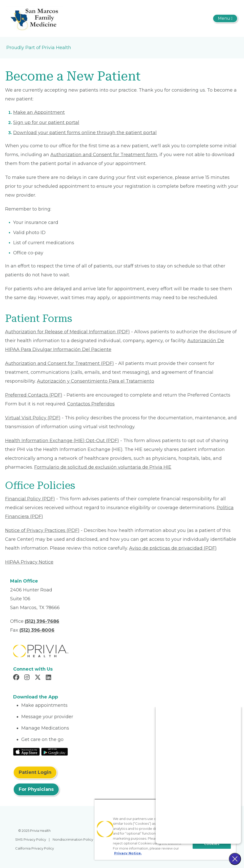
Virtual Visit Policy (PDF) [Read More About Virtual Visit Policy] (33, 418)
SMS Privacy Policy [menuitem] (31, 839)
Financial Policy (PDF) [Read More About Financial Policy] (30, 499)
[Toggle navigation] (225, 18)
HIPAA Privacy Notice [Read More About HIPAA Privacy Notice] (29, 562)
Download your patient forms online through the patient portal (85, 133)
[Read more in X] (38, 678)
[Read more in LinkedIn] (49, 678)
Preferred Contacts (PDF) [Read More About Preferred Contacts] (34, 395)
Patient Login (35, 772)
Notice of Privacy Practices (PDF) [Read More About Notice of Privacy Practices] (42, 530)
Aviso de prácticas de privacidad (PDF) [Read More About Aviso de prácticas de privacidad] (173, 548)
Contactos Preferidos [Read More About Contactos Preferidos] (91, 404)
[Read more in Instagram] (28, 678)
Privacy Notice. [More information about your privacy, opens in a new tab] (128, 853)
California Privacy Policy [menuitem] (35, 848)
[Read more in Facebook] (17, 678)
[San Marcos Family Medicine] (34, 18)
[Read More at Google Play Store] (55, 751)
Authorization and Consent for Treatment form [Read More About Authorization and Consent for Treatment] (104, 155)
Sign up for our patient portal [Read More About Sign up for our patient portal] (46, 122)
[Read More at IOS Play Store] (26, 751)
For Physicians (36, 789)
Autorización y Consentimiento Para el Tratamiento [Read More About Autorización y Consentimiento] (96, 381)
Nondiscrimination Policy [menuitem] (73, 839)
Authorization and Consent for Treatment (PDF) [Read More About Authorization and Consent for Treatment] (59, 363)
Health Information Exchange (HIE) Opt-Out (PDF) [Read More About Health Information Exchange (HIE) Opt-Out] (62, 441)
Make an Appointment (39, 112)
